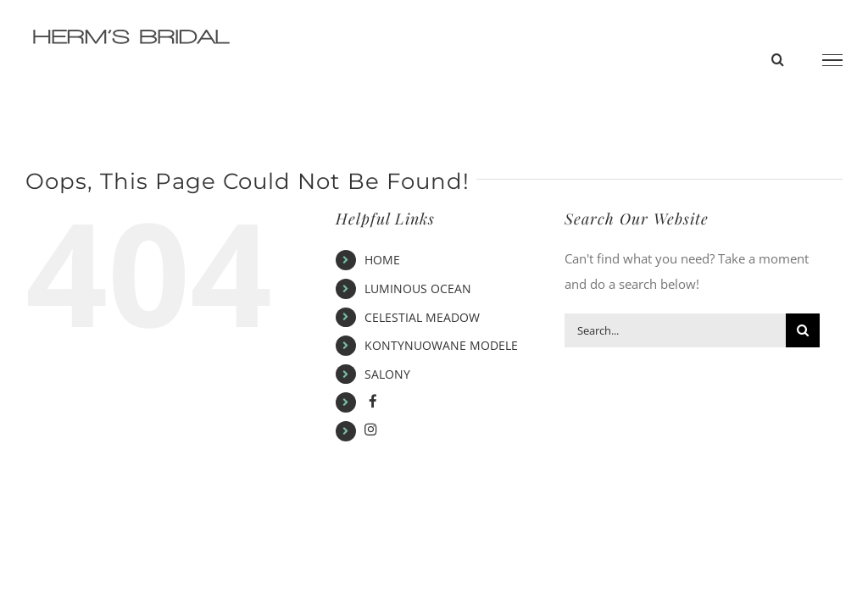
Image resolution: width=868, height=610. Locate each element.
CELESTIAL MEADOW (422, 317)
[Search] (803, 330)
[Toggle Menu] (833, 60)
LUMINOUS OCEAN (418, 288)
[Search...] (675, 330)
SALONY (387, 374)
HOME (382, 260)
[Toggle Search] (778, 59)
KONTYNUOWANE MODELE (441, 345)
